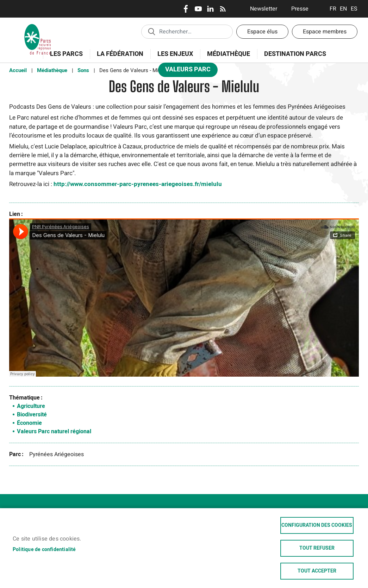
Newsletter (264, 9)
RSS (223, 9)
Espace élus (262, 32)
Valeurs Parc (186, 71)
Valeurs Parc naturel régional (54, 432)
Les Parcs (64, 58)
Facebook (186, 9)
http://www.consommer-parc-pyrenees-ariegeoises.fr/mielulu (138, 184)
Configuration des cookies (317, 525)
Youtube (198, 9)
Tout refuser (317, 548)
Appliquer (151, 31)
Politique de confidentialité (44, 550)
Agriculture (31, 406)
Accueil (18, 70)
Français (333, 9)
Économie (29, 423)
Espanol (354, 9)
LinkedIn (210, 9)
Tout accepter (317, 571)
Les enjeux (173, 58)
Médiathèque (229, 54)
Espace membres (325, 32)
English (344, 9)
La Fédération (118, 58)
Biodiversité (32, 415)
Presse (300, 9)
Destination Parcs (295, 54)
